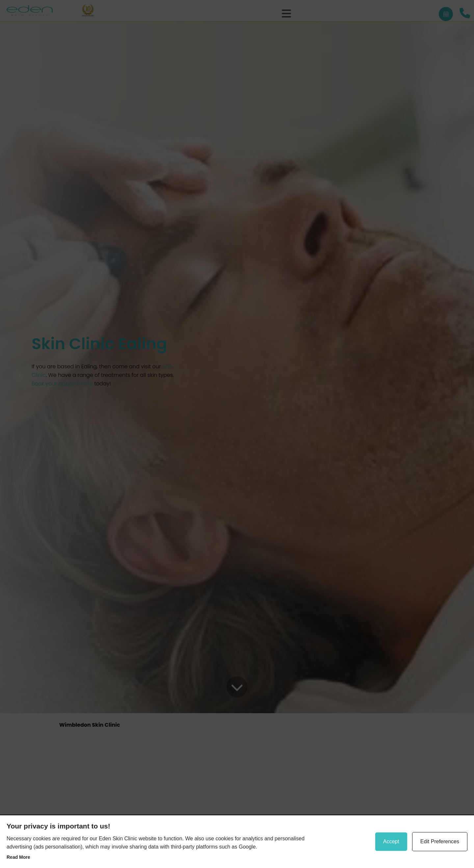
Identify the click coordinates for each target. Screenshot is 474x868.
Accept (391, 841)
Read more (18, 857)
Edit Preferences (440, 841)
